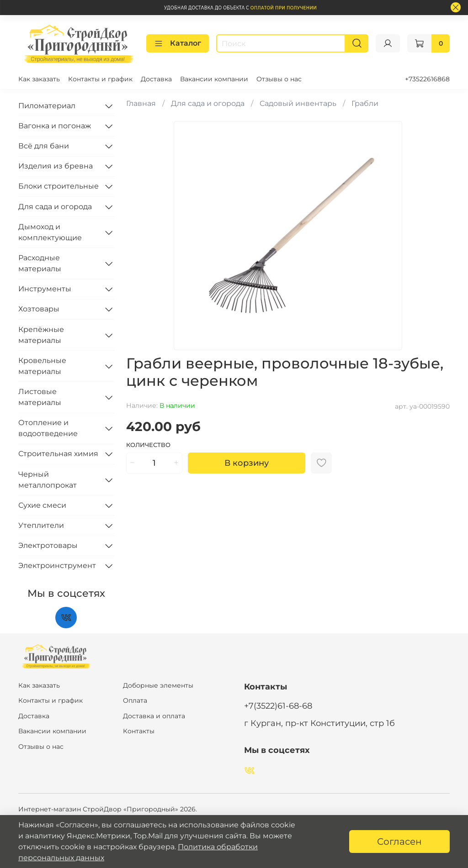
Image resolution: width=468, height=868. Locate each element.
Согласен (399, 842)
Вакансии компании (214, 79)
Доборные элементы (158, 685)
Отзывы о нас (279, 79)
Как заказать (39, 79)
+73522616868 (427, 79)
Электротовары (48, 545)
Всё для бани (44, 146)
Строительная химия (58, 454)
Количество (148, 445)
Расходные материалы (40, 263)
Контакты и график (100, 79)
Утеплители (41, 525)
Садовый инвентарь (298, 103)
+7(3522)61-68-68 (278, 706)
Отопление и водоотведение (48, 428)
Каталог (178, 43)
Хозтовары (39, 309)
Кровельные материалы (42, 366)
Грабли (365, 103)
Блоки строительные (58, 186)
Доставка (156, 79)
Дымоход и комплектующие (50, 232)
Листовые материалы (40, 397)
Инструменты (45, 289)
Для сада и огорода (208, 103)
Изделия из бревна (56, 166)
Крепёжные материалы (41, 335)
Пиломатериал (47, 106)
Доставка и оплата (154, 716)
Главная (141, 103)
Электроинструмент (57, 566)
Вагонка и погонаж (55, 126)
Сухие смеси (42, 505)
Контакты (139, 731)
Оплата (135, 700)
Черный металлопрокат (48, 480)
